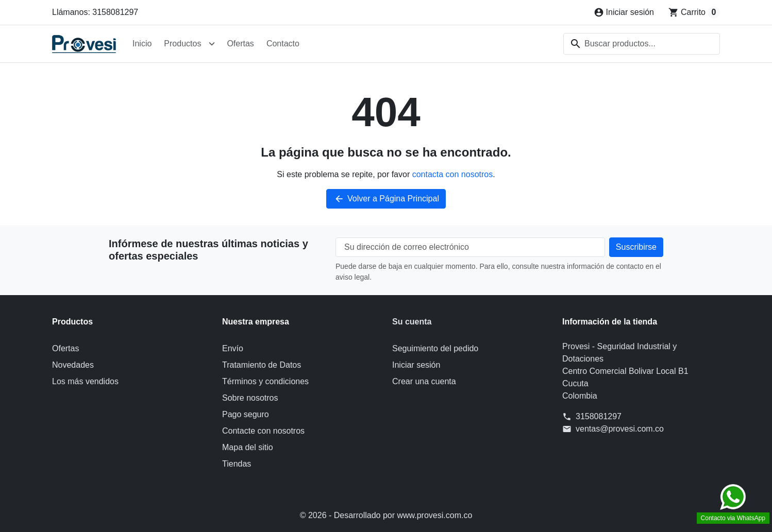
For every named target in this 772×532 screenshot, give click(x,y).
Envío (233, 348)
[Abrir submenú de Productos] (212, 44)
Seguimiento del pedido (435, 348)
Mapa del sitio (248, 447)
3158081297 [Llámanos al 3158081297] (599, 416)
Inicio (142, 44)
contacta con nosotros (453, 174)
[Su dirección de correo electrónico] (470, 247)
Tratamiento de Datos (262, 365)
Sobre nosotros (250, 398)
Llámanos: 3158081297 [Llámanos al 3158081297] (95, 12)
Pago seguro (246, 414)
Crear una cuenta (424, 381)
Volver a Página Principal (386, 199)
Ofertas (240, 44)
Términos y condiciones (265, 381)
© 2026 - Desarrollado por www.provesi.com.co (386, 515)
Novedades (73, 365)
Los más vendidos (85, 381)
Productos (182, 44)
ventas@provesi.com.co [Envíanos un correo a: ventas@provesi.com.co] (620, 429)
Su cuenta (412, 322)
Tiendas (237, 464)
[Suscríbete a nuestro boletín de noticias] (636, 247)
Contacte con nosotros (263, 431)
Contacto (283, 44)
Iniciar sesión (416, 365)
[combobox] (642, 44)
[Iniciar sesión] (624, 12)
